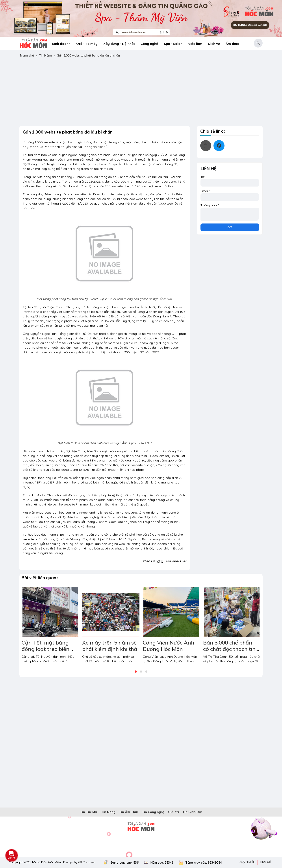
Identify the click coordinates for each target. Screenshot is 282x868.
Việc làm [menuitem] (195, 44)
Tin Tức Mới (89, 812)
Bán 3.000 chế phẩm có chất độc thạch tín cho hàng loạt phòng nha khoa (229, 652)
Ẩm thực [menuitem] (232, 44)
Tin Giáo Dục (192, 812)
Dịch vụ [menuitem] (214, 44)
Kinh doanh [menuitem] (61, 44)
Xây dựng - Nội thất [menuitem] (119, 44)
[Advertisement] (141, 92)
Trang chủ (27, 55)
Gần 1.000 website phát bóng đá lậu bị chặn (88, 55)
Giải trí (173, 812)
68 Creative (86, 862)
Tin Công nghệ (153, 812)
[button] (258, 43)
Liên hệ (265, 862)
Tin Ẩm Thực (129, 812)
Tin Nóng (46, 55)
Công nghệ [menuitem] (149, 44)
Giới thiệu (247, 862)
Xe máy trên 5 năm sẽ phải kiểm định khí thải (110, 646)
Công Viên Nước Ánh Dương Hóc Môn (168, 646)
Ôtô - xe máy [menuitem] (87, 44)
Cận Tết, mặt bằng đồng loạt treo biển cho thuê (45, 649)
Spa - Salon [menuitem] (173, 44)
